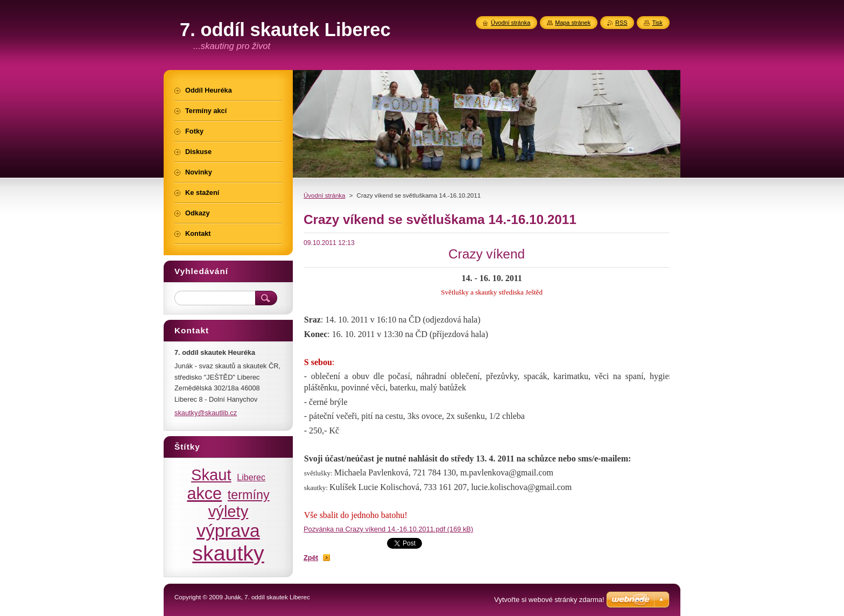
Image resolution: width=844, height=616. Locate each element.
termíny (249, 495)
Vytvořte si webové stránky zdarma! (549, 600)
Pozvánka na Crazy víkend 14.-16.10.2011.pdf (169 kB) (388, 529)
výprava (228, 531)
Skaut (211, 475)
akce (204, 493)
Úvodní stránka (324, 195)
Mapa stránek (573, 23)
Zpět (311, 558)
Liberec (251, 477)
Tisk (657, 23)
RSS (621, 23)
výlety (228, 512)
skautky (228, 553)
